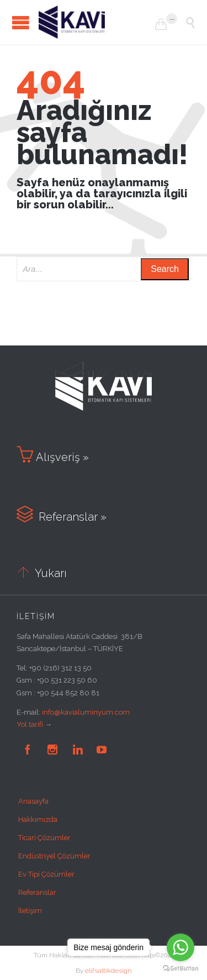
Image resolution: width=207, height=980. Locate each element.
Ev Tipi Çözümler (46, 874)
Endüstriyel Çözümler (54, 856)
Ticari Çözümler (44, 838)
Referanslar (37, 892)
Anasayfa (33, 801)
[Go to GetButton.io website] (181, 969)
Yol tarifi (30, 724)
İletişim (30, 911)
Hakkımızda (38, 819)
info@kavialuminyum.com (86, 712)
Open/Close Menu (21, 22)
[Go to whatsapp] (181, 947)
